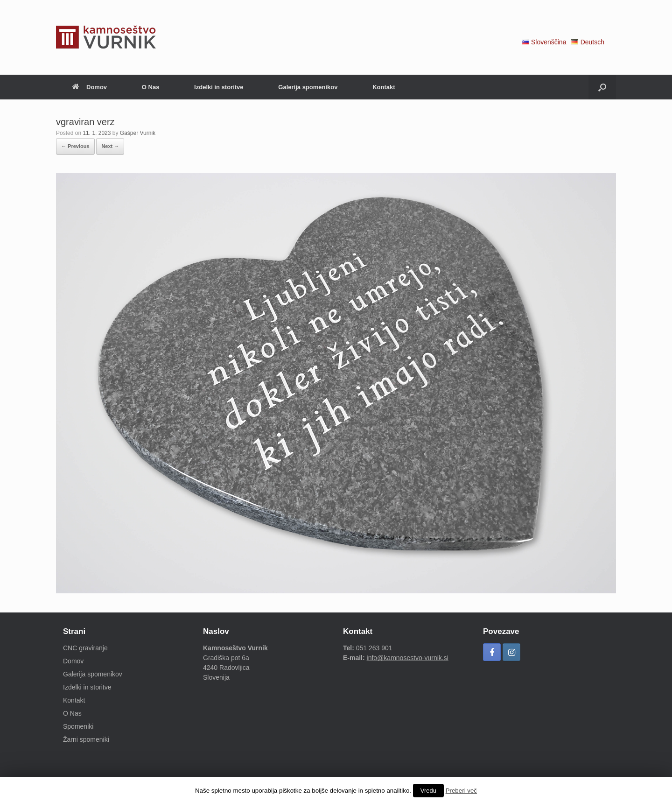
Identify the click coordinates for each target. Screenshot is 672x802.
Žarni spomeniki (86, 739)
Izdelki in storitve (219, 87)
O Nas (151, 87)
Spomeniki (78, 726)
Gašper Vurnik (138, 133)
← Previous (75, 146)
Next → (110, 146)
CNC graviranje (85, 648)
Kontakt (384, 87)
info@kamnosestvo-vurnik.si (408, 658)
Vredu (428, 791)
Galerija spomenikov (308, 87)
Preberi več (461, 791)
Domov (90, 87)
